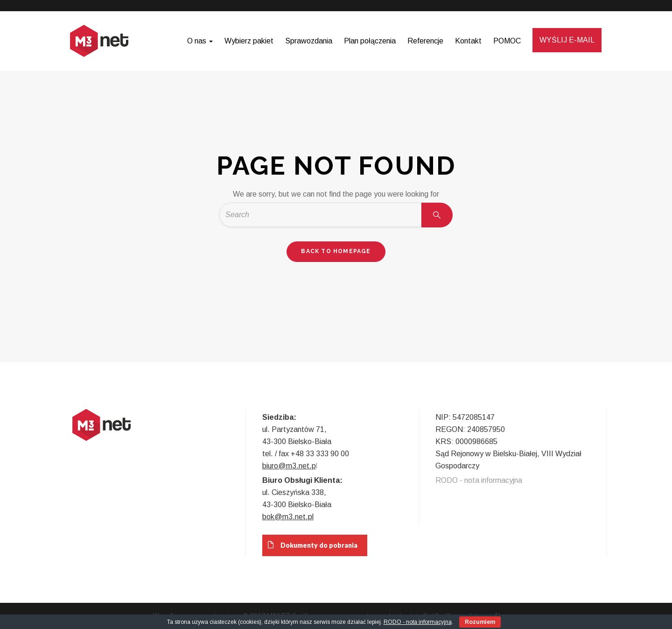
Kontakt (468, 41)
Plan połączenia (370, 41)
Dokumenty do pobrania (310, 545)
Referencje (425, 41)
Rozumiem (480, 622)
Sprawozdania (309, 41)
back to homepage (336, 251)
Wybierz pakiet (249, 41)
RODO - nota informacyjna (479, 480)
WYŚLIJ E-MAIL (567, 40)
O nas (200, 41)
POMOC (507, 41)
